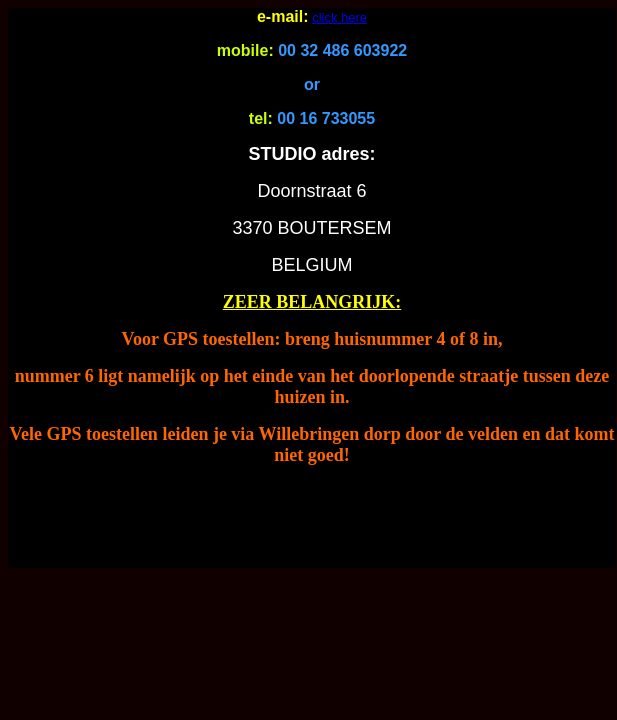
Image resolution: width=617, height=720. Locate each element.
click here (339, 17)
